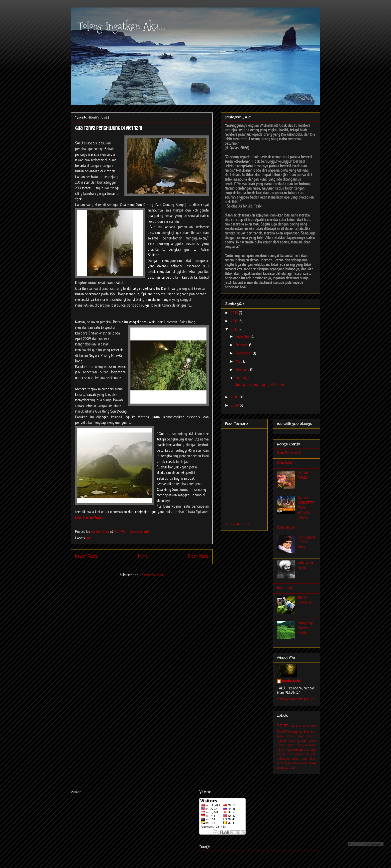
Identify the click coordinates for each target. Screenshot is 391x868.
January (242, 378)
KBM (313, 727)
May (239, 362)
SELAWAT (282, 732)
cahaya (300, 737)
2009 (235, 406)
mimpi (313, 755)
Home (143, 556)
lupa (288, 750)
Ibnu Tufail (285, 463)
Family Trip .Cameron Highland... (305, 628)
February (243, 370)
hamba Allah (291, 682)
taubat (304, 763)
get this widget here (237, 525)
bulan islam (310, 732)
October (242, 345)
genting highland (286, 746)
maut (290, 755)
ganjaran (301, 741)
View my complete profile (296, 700)
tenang (312, 763)
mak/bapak (310, 750)
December (244, 337)
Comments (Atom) (152, 575)
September (244, 354)
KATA (306, 727)
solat (283, 726)
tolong (280, 768)
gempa (312, 741)
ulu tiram (290, 768)
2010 (235, 397)
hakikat (281, 750)
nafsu (295, 759)
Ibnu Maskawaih (289, 453)
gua (89, 538)
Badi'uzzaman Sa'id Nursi (307, 542)
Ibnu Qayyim (286, 528)
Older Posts (198, 556)
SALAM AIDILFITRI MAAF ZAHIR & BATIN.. (306, 508)
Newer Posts (86, 556)
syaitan (295, 763)
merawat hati (301, 755)
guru (305, 746)
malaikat (281, 755)
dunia (292, 741)
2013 (235, 313)
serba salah (283, 763)
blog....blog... (285, 588)
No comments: (141, 532)
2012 (235, 321)
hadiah (313, 746)
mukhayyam (283, 759)
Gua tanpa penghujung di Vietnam (108, 128)
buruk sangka (285, 737)
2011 (235, 330)
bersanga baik (296, 732)
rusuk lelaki (308, 759)
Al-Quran (296, 727)
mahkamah (298, 750)
